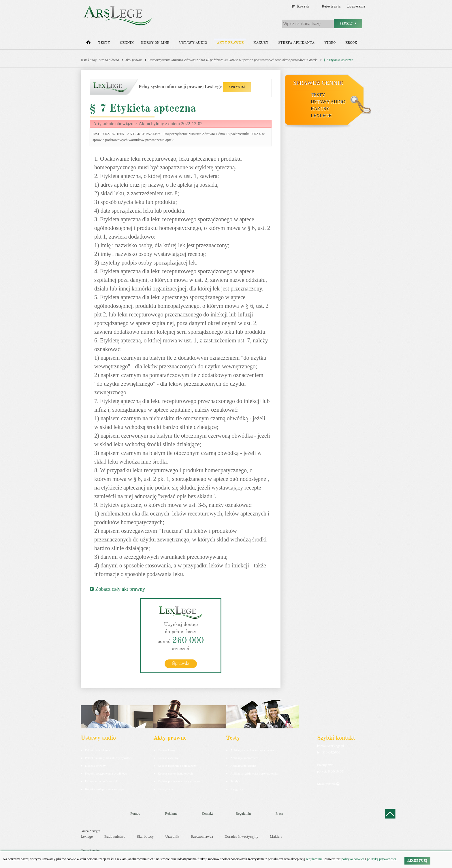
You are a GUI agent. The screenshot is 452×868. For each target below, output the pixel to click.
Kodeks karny (166, 750)
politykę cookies (353, 859)
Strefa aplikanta (296, 43)
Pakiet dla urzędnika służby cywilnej (108, 758)
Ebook (351, 43)
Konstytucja (165, 789)
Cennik (127, 43)
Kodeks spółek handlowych (175, 773)
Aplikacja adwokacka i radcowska (252, 750)
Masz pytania (328, 784)
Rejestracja (331, 6)
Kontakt (207, 813)
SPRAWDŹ (237, 87)
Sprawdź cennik (318, 83)
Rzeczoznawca (202, 836)
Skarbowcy (145, 836)
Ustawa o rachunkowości (101, 781)
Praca (279, 813)
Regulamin (243, 813)
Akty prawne (230, 43)
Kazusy (261, 43)
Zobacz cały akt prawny (117, 589)
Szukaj (348, 24)
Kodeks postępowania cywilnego (106, 773)
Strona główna (109, 60)
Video (330, 43)
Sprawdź (181, 663)
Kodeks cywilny (95, 766)
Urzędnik (172, 836)
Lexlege (87, 836)
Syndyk (235, 781)
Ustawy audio (193, 43)
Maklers (276, 836)
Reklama (171, 813)
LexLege (321, 116)
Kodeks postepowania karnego (104, 789)
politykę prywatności (382, 859)
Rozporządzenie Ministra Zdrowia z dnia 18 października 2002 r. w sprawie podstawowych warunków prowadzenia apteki (233, 60)
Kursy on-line (155, 43)
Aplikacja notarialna (243, 766)
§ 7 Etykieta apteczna (339, 60)
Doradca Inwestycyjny (241, 836)
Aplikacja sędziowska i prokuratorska (254, 773)
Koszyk (300, 6)
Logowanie (356, 6)
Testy (104, 43)
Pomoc (135, 813)
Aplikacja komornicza (244, 758)
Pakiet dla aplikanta (98, 750)
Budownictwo (115, 836)
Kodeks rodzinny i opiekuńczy (177, 766)
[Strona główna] (88, 44)
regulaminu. (314, 859)
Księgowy (237, 789)
